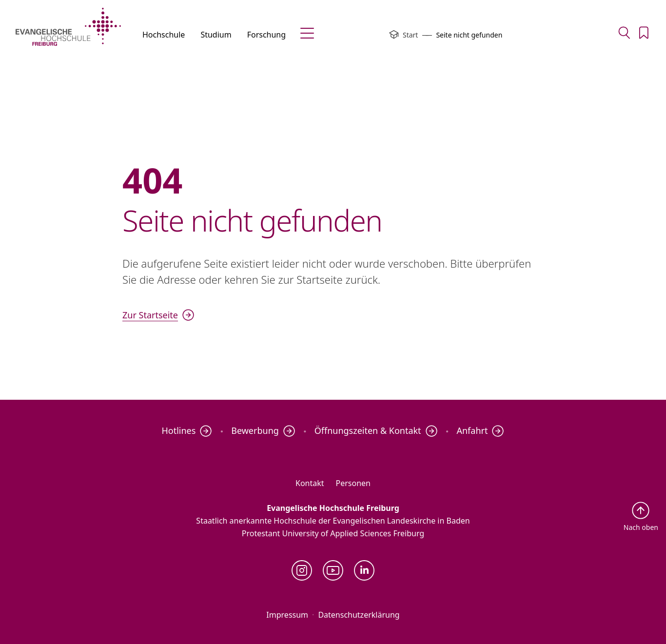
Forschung (266, 35)
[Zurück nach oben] (641, 517)
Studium (216, 35)
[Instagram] (302, 570)
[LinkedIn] (364, 570)
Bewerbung (263, 431)
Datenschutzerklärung (359, 615)
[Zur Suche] (624, 33)
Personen (353, 483)
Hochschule (164, 35)
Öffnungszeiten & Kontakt (376, 431)
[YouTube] (333, 570)
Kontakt (310, 483)
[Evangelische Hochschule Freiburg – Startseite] (68, 27)
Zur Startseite (158, 315)
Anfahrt (480, 431)
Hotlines (187, 431)
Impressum (287, 615)
